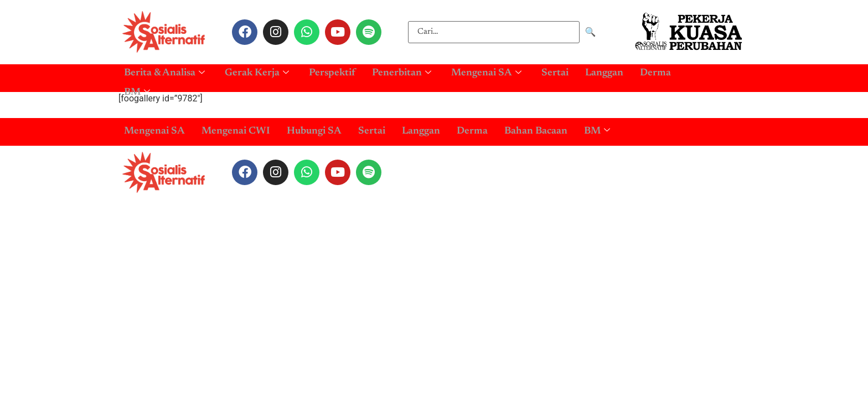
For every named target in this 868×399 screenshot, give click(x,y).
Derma (655, 71)
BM (137, 86)
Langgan (604, 71)
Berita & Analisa (164, 71)
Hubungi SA (314, 131)
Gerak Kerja (257, 71)
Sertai (555, 71)
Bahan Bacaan (536, 131)
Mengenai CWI (236, 131)
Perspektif (332, 71)
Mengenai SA (486, 71)
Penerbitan (402, 71)
